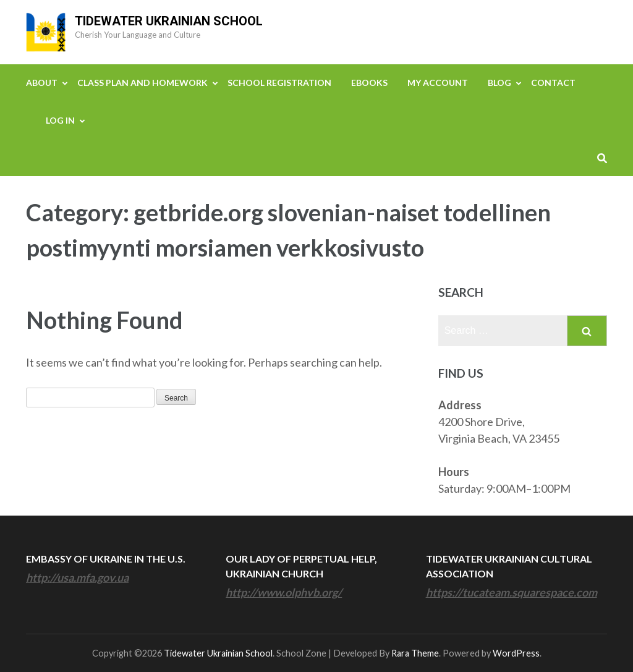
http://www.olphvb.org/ (284, 592)
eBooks (369, 83)
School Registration (279, 83)
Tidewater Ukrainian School (169, 21)
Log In (60, 120)
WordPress (516, 653)
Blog (499, 83)
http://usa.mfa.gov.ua (77, 577)
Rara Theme (415, 653)
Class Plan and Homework (142, 83)
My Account (438, 83)
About (42, 83)
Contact (553, 83)
